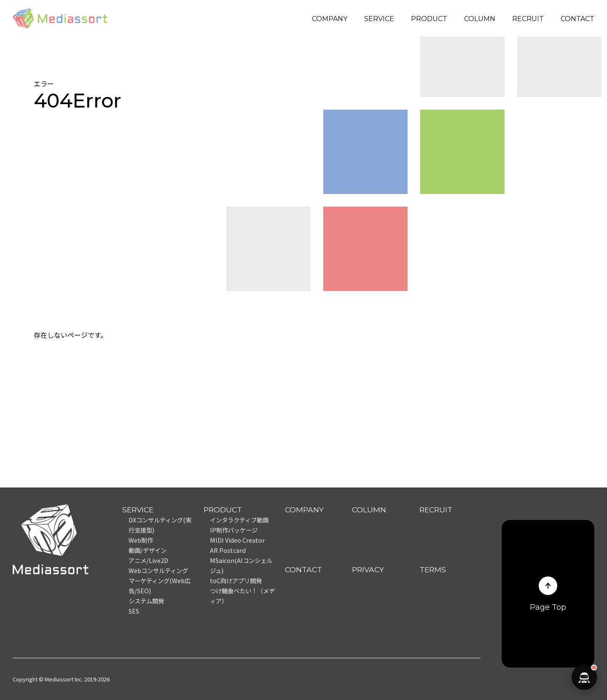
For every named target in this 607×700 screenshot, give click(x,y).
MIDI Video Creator (237, 540)
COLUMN (480, 19)
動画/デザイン (148, 550)
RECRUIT (528, 19)
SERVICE (379, 19)
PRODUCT (429, 19)
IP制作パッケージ (234, 530)
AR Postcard (228, 550)
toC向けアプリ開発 (236, 580)
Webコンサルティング (158, 570)
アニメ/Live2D (148, 560)
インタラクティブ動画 (239, 520)
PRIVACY (368, 569)
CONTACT (577, 19)
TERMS (433, 569)
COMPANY (330, 19)
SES (134, 611)
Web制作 (141, 540)
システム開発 (146, 601)
